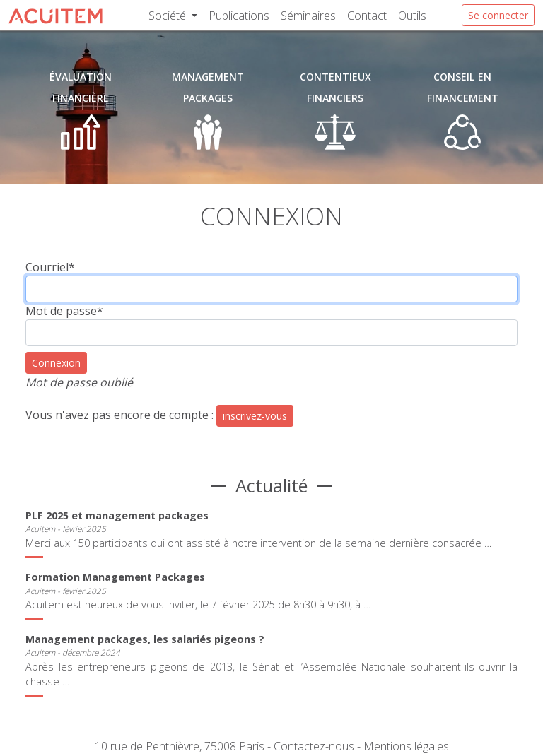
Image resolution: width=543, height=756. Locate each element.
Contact (367, 16)
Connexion (56, 363)
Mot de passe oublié (79, 382)
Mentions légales (406, 746)
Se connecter (498, 15)
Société (169, 16)
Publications (239, 16)
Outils (412, 16)
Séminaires (308, 16)
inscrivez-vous (255, 416)
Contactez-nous (314, 746)
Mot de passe (64, 311)
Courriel (50, 267)
